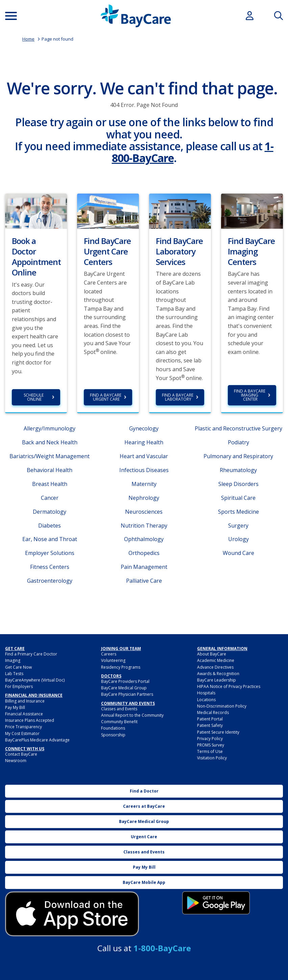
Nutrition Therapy (144, 526)
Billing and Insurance (25, 701)
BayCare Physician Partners (127, 694)
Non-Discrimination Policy (222, 706)
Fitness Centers (50, 567)
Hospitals (206, 693)
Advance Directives (215, 667)
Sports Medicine (238, 512)
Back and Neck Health (50, 442)
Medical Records (213, 712)
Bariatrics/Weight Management (50, 456)
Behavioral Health (50, 470)
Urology (238, 539)
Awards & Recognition (218, 674)
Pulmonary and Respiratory (238, 456)
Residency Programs (121, 667)
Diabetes (50, 526)
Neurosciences (144, 512)
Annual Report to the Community (132, 715)
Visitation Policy (212, 758)
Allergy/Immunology (50, 428)
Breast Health (50, 484)
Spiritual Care (238, 498)
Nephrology (144, 498)
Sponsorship (113, 735)
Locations (206, 700)
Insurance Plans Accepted (30, 720)
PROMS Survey (211, 745)
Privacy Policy (210, 739)
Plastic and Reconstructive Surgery (238, 428)
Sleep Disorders (238, 484)
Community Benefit (119, 722)
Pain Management (144, 567)
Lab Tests (14, 674)
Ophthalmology (144, 539)
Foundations (113, 728)
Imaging (13, 660)
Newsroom (16, 761)
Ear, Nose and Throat (50, 539)
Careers (109, 654)
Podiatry (238, 442)
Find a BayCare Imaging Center (250, 395)
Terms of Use (210, 751)
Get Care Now (18, 667)
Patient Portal (210, 719)
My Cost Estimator (22, 733)
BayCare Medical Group (124, 688)
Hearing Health (144, 442)
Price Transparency (23, 727)
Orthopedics (144, 553)
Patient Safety (210, 725)
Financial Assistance (24, 714)
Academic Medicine (216, 660)
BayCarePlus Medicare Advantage (37, 740)
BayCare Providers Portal (125, 681)
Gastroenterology (50, 581)
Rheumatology (238, 470)
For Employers (19, 686)
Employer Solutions (50, 553)
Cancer (50, 498)
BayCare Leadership (217, 680)
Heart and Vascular (144, 456)
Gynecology (144, 428)
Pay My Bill (15, 707)
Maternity (144, 484)
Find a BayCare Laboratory (178, 397)
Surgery (238, 526)
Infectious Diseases (144, 470)
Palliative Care (144, 581)
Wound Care (238, 553)
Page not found (57, 39)
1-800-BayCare (162, 948)
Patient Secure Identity (218, 732)
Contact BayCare (21, 754)
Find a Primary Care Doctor (31, 654)
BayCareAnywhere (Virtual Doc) (35, 680)
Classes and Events (119, 709)
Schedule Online (34, 397)
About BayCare (212, 654)
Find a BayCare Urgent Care (106, 397)
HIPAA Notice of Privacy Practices (229, 686)
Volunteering (113, 660)
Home (28, 39)
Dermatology (50, 512)
